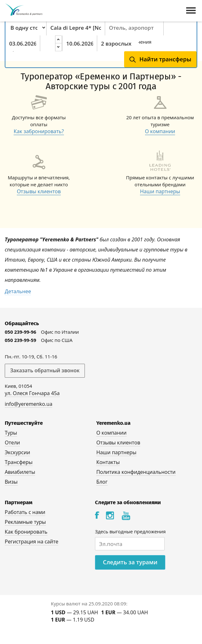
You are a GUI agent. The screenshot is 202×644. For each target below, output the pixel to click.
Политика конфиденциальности (136, 472)
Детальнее (18, 291)
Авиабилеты (20, 472)
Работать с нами (25, 512)
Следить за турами (130, 562)
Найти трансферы (165, 59)
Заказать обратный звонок (45, 370)
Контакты (108, 462)
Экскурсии (17, 452)
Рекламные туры (25, 522)
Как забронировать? (39, 131)
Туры (11, 433)
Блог (102, 482)
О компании (160, 131)
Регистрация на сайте (32, 542)
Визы (11, 482)
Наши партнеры (160, 191)
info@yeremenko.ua (28, 404)
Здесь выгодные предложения (130, 531)
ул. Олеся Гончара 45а (32, 393)
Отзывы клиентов (39, 191)
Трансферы (19, 462)
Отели (12, 443)
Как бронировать (26, 532)
